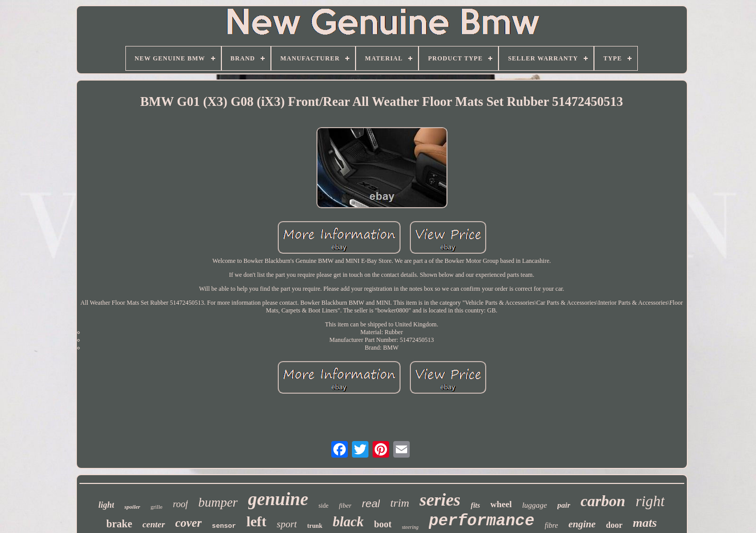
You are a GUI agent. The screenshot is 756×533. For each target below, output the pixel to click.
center (154, 524)
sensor (224, 526)
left (256, 521)
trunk (315, 526)
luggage (535, 505)
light (106, 505)
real (371, 503)
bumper (218, 502)
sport (287, 524)
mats (645, 523)
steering (410, 527)
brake (119, 524)
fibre (552, 526)
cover (189, 523)
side (323, 506)
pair (564, 505)
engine (582, 524)
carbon (603, 501)
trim (400, 503)
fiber (345, 505)
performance (482, 521)
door (614, 525)
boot (383, 524)
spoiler (132, 507)
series (440, 500)
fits (475, 505)
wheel (501, 504)
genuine (278, 499)
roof (180, 504)
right (650, 501)
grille (157, 507)
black (348, 522)
